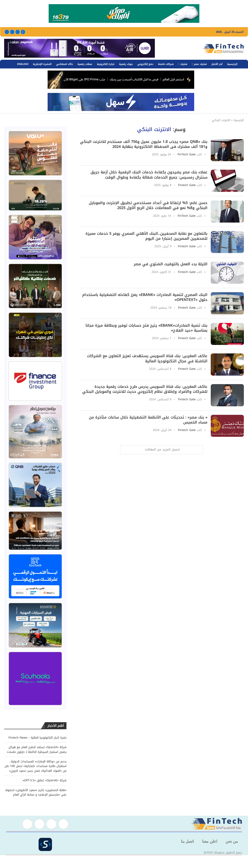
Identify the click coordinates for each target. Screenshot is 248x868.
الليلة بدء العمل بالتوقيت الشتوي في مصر (171, 264)
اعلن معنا (209, 841)
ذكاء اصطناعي (64, 64)
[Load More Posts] (161, 450)
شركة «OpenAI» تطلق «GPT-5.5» (45, 780)
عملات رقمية (85, 64)
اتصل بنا (187, 841)
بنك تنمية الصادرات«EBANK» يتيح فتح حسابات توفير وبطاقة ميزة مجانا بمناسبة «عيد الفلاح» (146, 328)
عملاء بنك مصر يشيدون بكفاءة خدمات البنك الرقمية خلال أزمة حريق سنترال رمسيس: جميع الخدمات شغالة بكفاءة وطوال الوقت (149, 175)
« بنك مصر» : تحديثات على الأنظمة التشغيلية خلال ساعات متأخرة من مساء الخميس (148, 420)
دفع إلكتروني (145, 64)
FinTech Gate (187, 154)
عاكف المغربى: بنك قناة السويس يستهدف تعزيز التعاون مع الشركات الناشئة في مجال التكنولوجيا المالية (147, 358)
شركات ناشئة (166, 64)
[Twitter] (18, 32)
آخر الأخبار (217, 64)
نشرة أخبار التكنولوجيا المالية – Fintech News (37, 738)
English (23, 64)
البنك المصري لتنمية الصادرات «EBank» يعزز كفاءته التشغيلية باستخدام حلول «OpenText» (145, 297)
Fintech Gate (187, 185)
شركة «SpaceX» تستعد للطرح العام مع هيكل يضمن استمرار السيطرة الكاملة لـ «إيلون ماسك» (37, 749)
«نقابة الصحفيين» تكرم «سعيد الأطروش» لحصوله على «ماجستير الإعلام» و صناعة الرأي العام (36, 792)
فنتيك (184, 64)
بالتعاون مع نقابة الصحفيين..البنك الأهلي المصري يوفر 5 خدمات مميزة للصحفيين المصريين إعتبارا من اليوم (146, 236)
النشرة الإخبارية (42, 64)
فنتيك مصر (200, 64)
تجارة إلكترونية (106, 64)
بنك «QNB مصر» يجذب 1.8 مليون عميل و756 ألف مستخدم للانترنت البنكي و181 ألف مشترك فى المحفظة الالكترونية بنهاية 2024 (144, 144)
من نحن (232, 841)
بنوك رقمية (126, 64)
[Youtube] (7, 32)
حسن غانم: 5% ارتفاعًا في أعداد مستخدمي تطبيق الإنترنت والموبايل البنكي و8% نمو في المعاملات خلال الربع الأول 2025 (148, 205)
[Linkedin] (12, 32)
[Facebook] (23, 32)
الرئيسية (232, 64)
